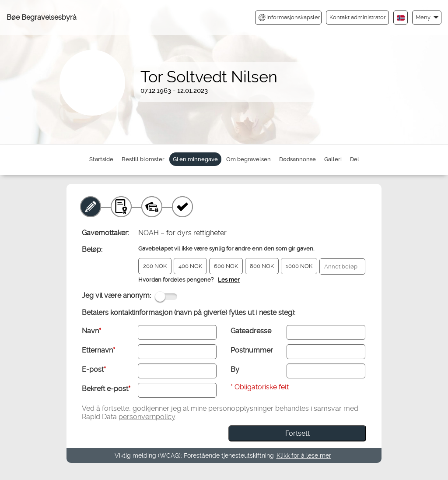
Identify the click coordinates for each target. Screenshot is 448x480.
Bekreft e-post (106, 389)
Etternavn (98, 350)
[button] (427, 17)
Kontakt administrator (358, 17)
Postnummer (252, 350)
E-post (94, 369)
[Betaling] (152, 207)
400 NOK (190, 266)
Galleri (333, 159)
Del (355, 159)
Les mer (229, 280)
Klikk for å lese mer (304, 455)
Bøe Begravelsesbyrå (42, 17)
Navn (91, 331)
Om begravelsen (248, 159)
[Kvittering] (182, 207)
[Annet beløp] (342, 266)
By (235, 369)
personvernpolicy (147, 417)
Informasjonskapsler (289, 18)
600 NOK (226, 266)
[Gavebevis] (121, 207)
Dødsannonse (297, 159)
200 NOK (155, 266)
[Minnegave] (91, 207)
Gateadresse (251, 331)
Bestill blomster (143, 159)
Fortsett (297, 433)
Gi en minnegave (195, 159)
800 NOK (262, 266)
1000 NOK (299, 266)
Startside (101, 159)
